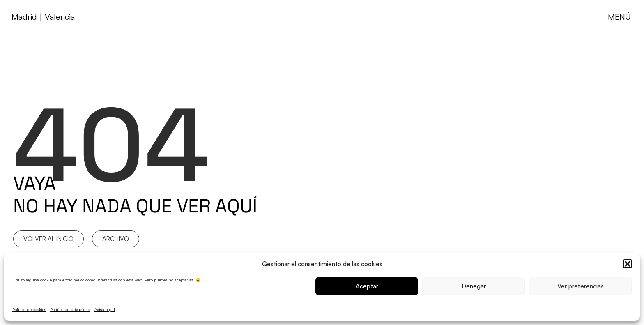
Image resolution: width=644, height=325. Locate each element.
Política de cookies (29, 309)
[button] (628, 264)
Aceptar (367, 286)
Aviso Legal (105, 309)
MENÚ (619, 17)
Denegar (474, 286)
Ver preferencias (581, 286)
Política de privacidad (70, 309)
